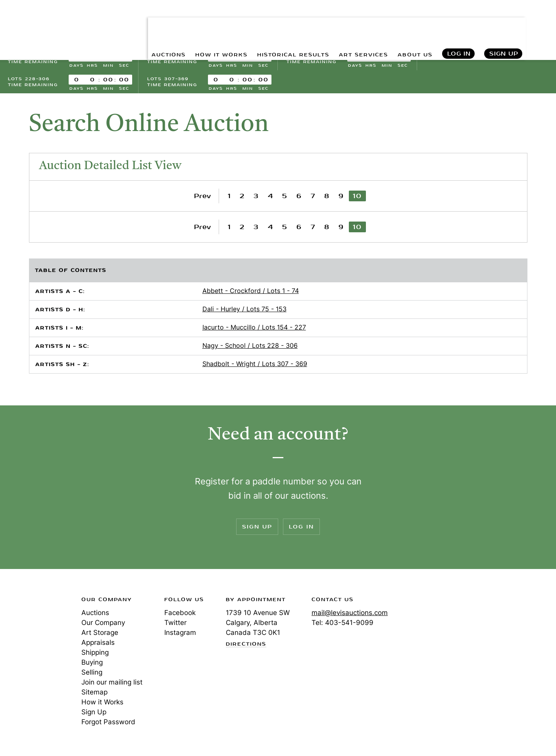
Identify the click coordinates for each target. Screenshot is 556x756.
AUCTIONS (134, 24)
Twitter (175, 624)
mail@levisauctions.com (350, 614)
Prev (202, 197)
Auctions (95, 614)
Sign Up (504, 24)
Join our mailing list (112, 683)
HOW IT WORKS (194, 24)
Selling (92, 673)
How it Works (102, 703)
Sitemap (94, 693)
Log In (459, 24)
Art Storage (100, 634)
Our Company (103, 624)
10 (357, 197)
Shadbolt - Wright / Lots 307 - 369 (255, 365)
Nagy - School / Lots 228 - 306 (250, 347)
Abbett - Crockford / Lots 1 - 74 (251, 292)
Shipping (95, 654)
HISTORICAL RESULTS (275, 24)
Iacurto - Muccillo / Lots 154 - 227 (254, 328)
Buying (92, 663)
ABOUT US (412, 24)
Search (541, 24)
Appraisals (98, 644)
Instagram (180, 634)
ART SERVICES (354, 24)
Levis (34, 629)
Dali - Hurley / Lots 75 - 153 (244, 310)
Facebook (180, 614)
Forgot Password (108, 723)
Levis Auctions (50, 24)
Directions (246, 646)
